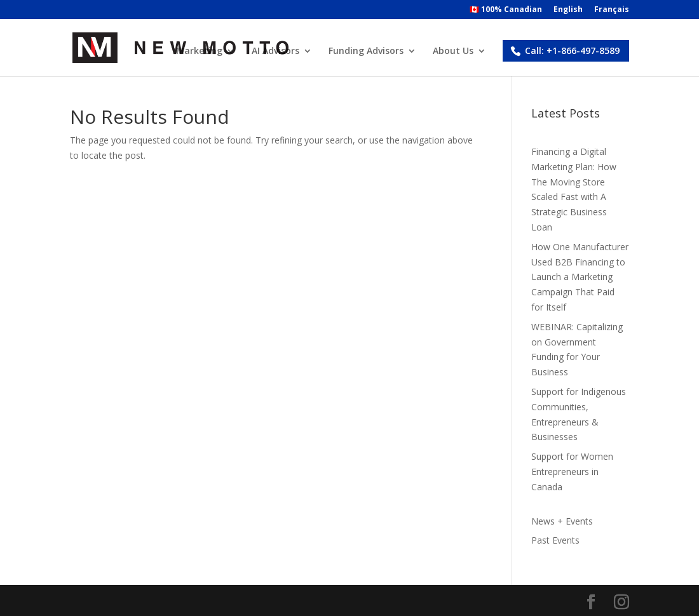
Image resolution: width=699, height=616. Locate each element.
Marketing (199, 51)
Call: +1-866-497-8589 (572, 50)
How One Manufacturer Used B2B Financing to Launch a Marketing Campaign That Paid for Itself (580, 277)
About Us (453, 51)
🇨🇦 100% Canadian (506, 10)
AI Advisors (275, 51)
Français (612, 10)
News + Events (562, 521)
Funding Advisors (366, 51)
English (568, 10)
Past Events (555, 540)
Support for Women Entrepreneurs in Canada (572, 472)
